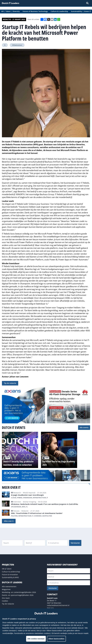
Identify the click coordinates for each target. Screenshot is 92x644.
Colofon (5, 601)
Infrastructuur (17, 45)
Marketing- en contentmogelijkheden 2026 (19, 592)
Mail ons (50, 608)
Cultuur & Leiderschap (11, 572)
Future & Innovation (10, 575)
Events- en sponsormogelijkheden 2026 (18, 595)
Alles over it (9, 521)
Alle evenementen (9, 587)
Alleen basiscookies (56, 639)
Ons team (6, 598)
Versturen (75, 543)
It (5, 45)
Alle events (84, 428)
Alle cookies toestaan (36, 639)
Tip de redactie (10, 383)
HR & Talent (7, 569)
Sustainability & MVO (10, 577)
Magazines (6, 589)
